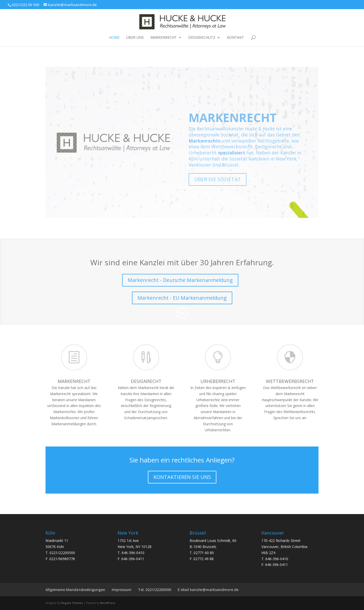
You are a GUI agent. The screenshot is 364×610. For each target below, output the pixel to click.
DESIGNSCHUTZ (202, 38)
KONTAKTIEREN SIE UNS (182, 477)
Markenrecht (164, 38)
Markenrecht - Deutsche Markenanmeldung (180, 280)
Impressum (122, 590)
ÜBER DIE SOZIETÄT (218, 188)
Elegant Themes (72, 603)
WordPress (108, 603)
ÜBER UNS (135, 38)
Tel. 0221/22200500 (155, 590)
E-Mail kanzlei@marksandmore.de (208, 590)
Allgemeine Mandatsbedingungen (75, 590)
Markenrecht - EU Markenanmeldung (182, 298)
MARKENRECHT (233, 126)
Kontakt (235, 38)
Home (114, 38)
